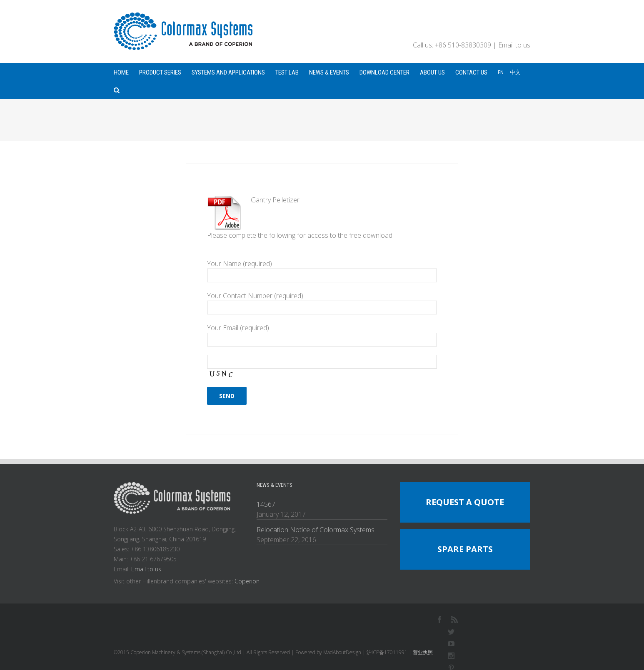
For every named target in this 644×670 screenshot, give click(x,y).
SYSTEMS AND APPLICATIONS (228, 72)
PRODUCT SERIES (160, 72)
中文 (515, 72)
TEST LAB (287, 72)
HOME (121, 72)
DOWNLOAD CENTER (384, 72)
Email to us (514, 45)
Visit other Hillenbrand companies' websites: (174, 581)
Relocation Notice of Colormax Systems (316, 530)
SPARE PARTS (465, 549)
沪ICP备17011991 (387, 652)
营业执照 (423, 652)
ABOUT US (432, 72)
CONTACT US (471, 72)
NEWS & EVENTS (329, 72)
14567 (266, 504)
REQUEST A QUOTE (465, 502)
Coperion (247, 581)
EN (501, 72)
